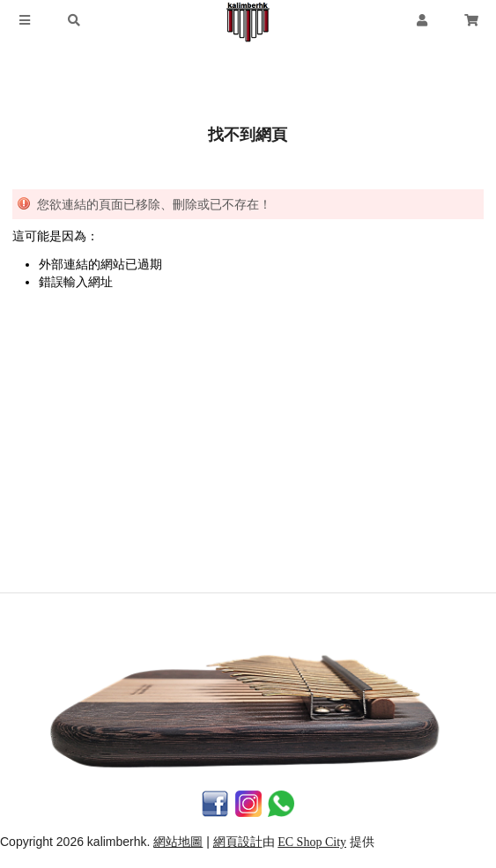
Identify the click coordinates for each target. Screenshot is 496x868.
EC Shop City (312, 842)
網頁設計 (238, 842)
